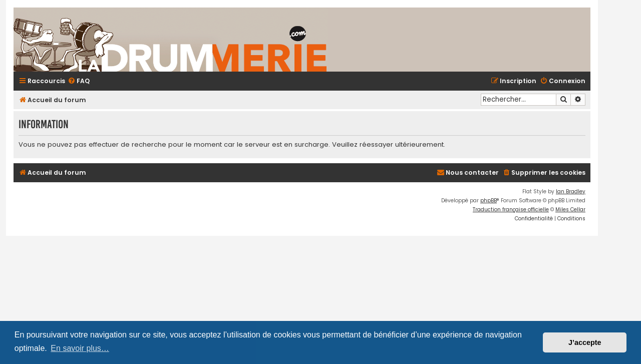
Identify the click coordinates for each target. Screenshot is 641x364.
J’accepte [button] (585, 342)
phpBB (489, 201)
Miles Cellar (570, 210)
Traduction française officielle (511, 210)
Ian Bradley (571, 192)
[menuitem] (79, 81)
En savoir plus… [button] (80, 348)
